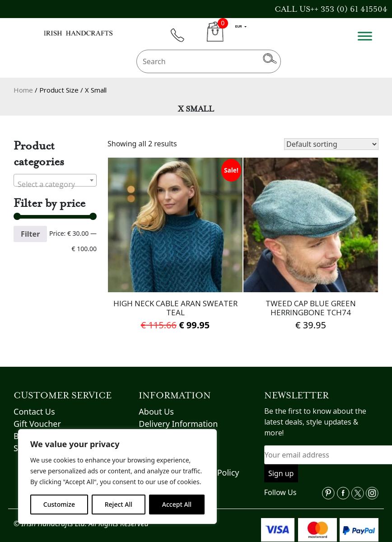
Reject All (119, 504)
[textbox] (55, 184)
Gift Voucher (37, 424)
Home (23, 90)
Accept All (177, 504)
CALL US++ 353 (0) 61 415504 (331, 9)
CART (215, 37)
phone (182, 40)
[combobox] (55, 180)
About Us (156, 411)
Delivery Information (178, 424)
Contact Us (34, 411)
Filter (30, 234)
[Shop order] (331, 144)
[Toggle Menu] (365, 36)
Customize (59, 504)
